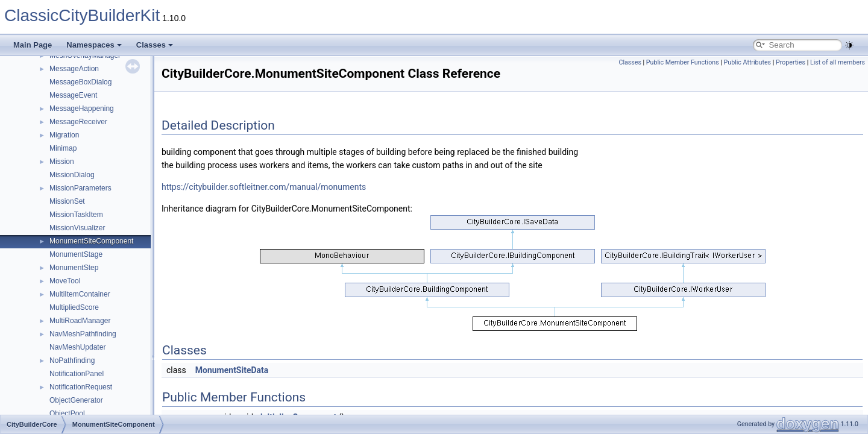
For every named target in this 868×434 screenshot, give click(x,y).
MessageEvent (73, 95)
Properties (791, 62)
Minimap (63, 148)
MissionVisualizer (77, 228)
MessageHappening (82, 108)
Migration (64, 135)
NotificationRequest (81, 387)
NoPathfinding (72, 360)
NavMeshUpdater (77, 347)
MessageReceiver (78, 122)
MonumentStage (76, 254)
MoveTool (65, 281)
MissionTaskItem (76, 215)
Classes (155, 45)
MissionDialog (72, 175)
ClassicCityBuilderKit (82, 15)
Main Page (33, 45)
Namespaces (94, 45)
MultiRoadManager (80, 321)
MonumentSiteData (232, 370)
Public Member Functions (683, 62)
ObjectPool (67, 414)
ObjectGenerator (76, 400)
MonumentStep (74, 268)
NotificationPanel (77, 374)
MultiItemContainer (80, 294)
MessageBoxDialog (80, 82)
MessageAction (74, 69)
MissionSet (67, 201)
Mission (62, 162)
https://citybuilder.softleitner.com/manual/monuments (264, 187)
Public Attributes (748, 62)
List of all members (838, 62)
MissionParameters (80, 188)
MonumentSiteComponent (91, 241)
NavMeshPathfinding (83, 334)
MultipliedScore (74, 307)
